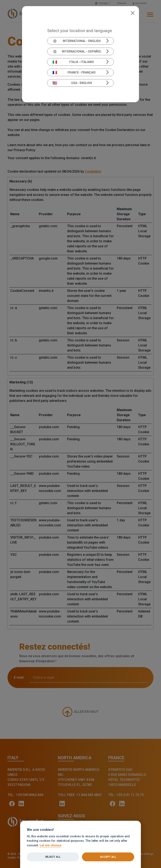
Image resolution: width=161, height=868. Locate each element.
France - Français (74, 72)
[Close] (133, 13)
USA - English (72, 83)
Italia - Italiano (73, 62)
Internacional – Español (77, 51)
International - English (77, 41)
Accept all (108, 857)
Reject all (53, 857)
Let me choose (51, 845)
